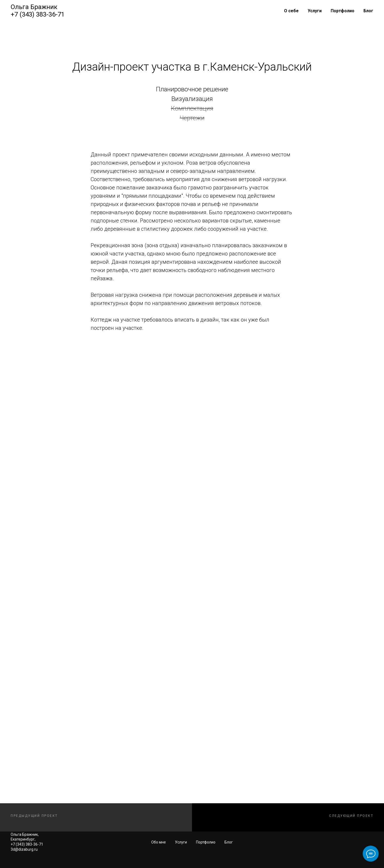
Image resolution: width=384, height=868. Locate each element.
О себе (291, 11)
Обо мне (159, 842)
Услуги (315, 11)
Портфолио (343, 11)
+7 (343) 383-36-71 (38, 14)
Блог (368, 11)
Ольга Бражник (34, 7)
